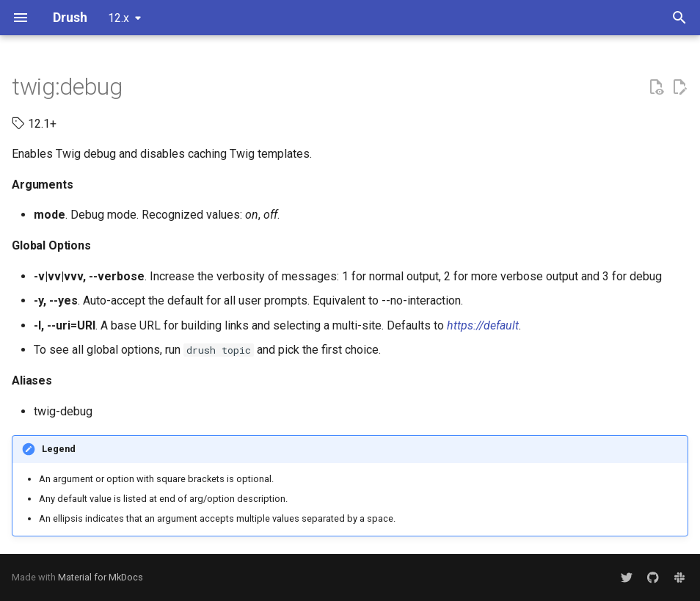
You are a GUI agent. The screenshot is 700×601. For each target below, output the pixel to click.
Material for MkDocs (101, 577)
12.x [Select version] (119, 18)
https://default (483, 325)
